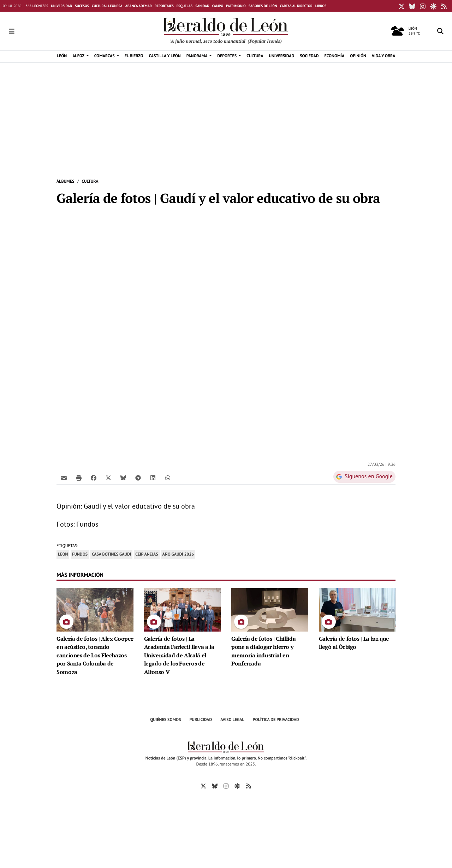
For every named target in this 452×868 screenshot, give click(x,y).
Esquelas (185, 6)
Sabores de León (263, 6)
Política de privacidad (276, 720)
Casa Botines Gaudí (111, 554)
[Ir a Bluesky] (215, 786)
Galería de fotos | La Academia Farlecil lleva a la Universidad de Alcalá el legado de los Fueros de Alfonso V (179, 655)
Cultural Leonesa (107, 6)
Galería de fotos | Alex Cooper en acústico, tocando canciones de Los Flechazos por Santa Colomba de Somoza (95, 655)
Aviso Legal (232, 720)
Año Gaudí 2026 (178, 554)
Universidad (61, 6)
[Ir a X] (203, 786)
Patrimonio (236, 6)
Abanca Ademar (139, 6)
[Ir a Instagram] (226, 786)
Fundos (80, 554)
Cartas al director (296, 6)
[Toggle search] (440, 31)
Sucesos (82, 6)
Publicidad (201, 720)
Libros (321, 6)
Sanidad (202, 6)
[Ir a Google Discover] (237, 786)
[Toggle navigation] (12, 31)
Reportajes (164, 6)
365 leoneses (37, 6)
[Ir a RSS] (249, 786)
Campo (218, 6)
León (63, 554)
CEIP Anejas (147, 554)
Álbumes (65, 181)
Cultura (90, 181)
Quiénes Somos (165, 720)
